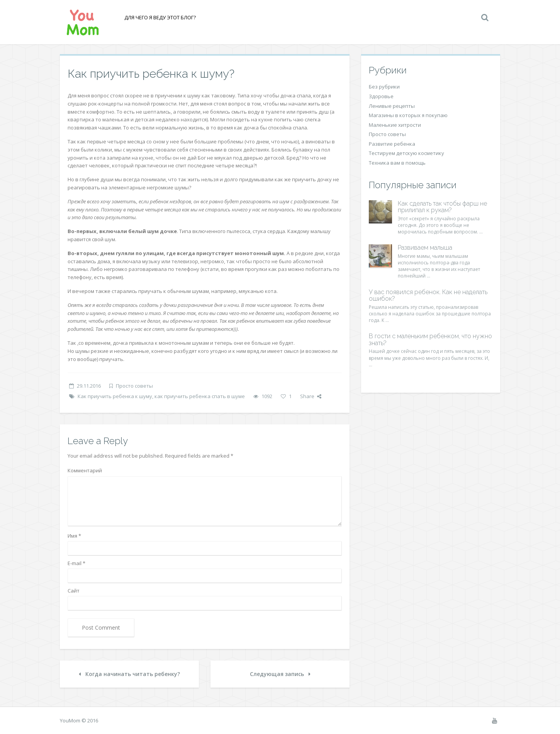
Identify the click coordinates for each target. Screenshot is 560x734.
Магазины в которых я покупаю (408, 115)
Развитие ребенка (392, 144)
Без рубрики (384, 87)
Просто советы (134, 386)
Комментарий (85, 470)
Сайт (74, 591)
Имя (74, 536)
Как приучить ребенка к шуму (115, 396)
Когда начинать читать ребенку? (129, 674)
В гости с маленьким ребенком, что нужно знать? (430, 340)
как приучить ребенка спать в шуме (200, 396)
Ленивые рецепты (392, 106)
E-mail (76, 563)
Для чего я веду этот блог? (159, 17)
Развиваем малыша (425, 248)
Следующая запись (280, 674)
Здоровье (381, 96)
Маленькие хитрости (395, 125)
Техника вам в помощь (397, 163)
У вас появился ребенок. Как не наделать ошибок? (428, 295)
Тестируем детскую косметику (406, 153)
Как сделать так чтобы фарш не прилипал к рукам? (442, 207)
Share (311, 396)
